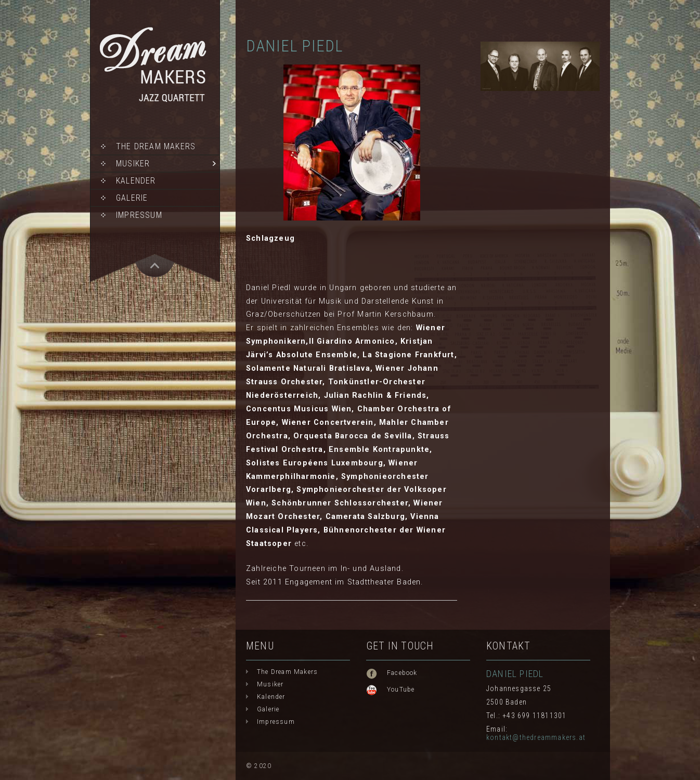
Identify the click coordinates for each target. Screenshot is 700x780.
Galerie (132, 198)
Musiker (133, 164)
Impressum (139, 215)
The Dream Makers (156, 146)
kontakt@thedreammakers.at (536, 737)
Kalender (136, 181)
